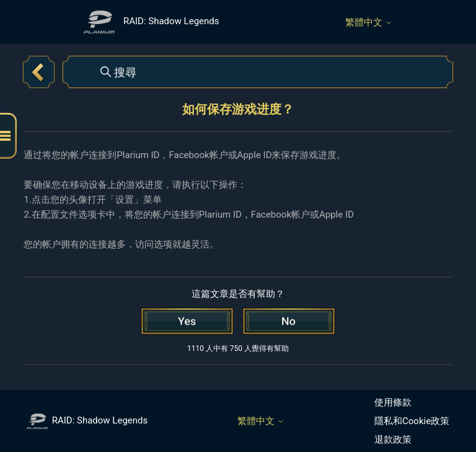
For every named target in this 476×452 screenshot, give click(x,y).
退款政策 (393, 440)
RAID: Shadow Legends (87, 420)
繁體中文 (369, 23)
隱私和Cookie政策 (412, 421)
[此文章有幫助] (187, 321)
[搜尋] (258, 72)
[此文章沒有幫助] (289, 321)
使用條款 (393, 402)
